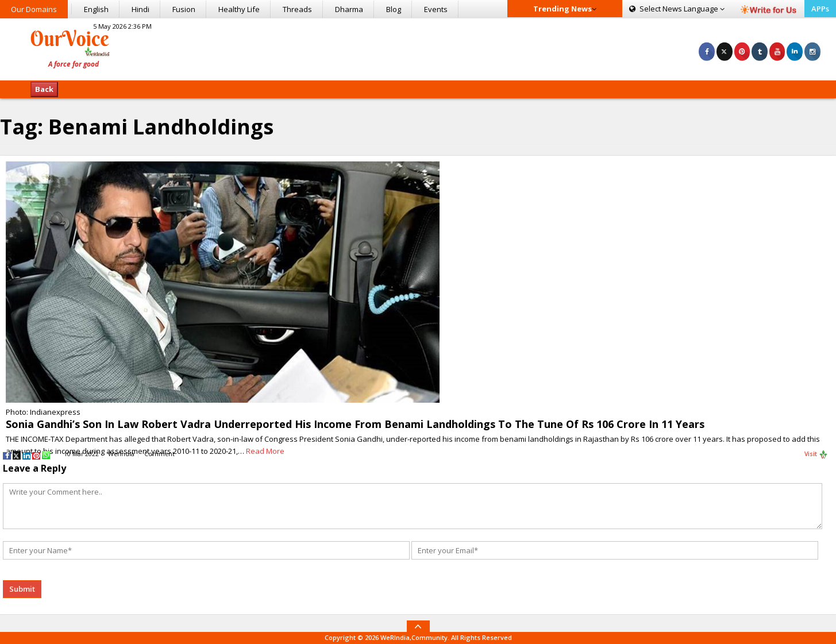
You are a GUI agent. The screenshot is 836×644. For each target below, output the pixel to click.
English (96, 9)
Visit (816, 454)
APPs (820, 9)
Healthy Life (239, 9)
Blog (394, 9)
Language (677, 9)
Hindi (140, 9)
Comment (159, 454)
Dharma (349, 9)
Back (44, 89)
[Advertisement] (418, 48)
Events (436, 9)
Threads (297, 9)
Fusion (184, 9)
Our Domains (34, 9)
